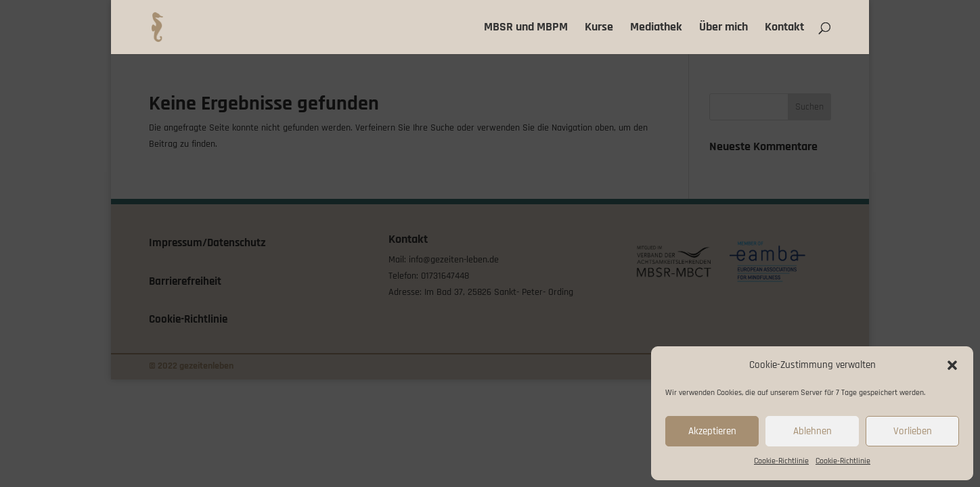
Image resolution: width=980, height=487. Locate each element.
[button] (952, 365)
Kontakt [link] (784, 28)
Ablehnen (812, 431)
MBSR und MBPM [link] (526, 28)
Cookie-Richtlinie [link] (781, 461)
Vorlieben (913, 431)
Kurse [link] (599, 28)
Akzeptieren (712, 431)
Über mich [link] (723, 28)
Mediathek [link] (656, 28)
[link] (160, 27)
